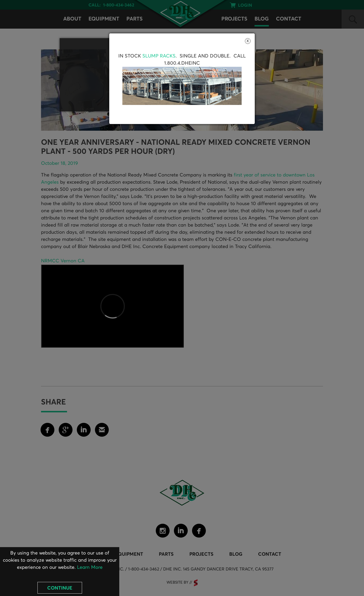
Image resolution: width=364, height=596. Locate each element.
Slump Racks (159, 56)
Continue (60, 588)
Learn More (90, 567)
